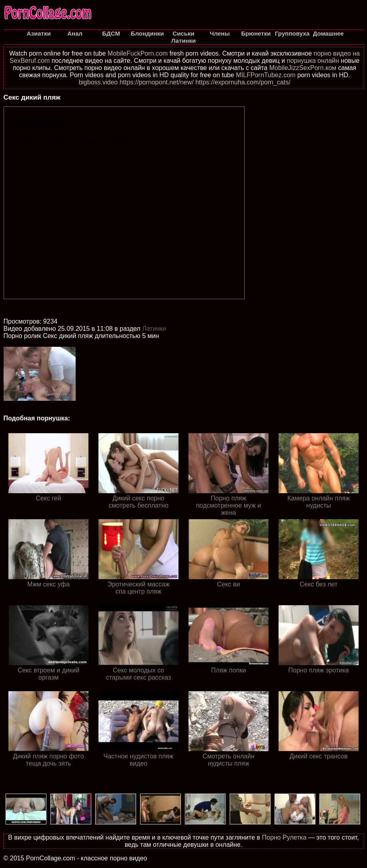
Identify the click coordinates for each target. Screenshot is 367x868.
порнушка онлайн (313, 61)
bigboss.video (98, 82)
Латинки (154, 329)
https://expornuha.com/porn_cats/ (243, 82)
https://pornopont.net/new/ (157, 82)
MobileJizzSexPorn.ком (303, 68)
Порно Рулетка (284, 837)
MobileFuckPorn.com (138, 53)
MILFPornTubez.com (266, 75)
